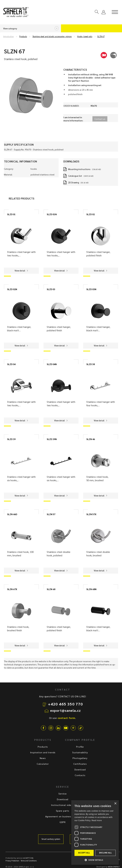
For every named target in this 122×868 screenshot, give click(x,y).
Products (23, 36)
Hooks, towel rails (85, 36)
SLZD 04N (52, 364)
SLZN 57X (91, 514)
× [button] (115, 804)
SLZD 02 (91, 214)
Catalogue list (75, 176)
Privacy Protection (12, 861)
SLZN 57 (51, 514)
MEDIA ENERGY (114, 867)
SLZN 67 (101, 36)
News (43, 758)
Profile (80, 747)
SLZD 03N (91, 289)
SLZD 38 (91, 364)
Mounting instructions (79, 169)
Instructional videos (63, 805)
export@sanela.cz (66, 710)
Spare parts (63, 811)
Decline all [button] (106, 853)
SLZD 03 (51, 289)
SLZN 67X (12, 589)
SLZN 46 (91, 439)
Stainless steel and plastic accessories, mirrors (52, 36)
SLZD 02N (12, 289)
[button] (95, 860)
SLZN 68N (91, 589)
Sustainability (80, 752)
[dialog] (95, 833)
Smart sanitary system (51, 839)
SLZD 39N (52, 439)
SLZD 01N (52, 214)
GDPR (63, 822)
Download (80, 769)
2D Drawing (74, 182)
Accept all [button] (84, 853)
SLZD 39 (11, 439)
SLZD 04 (11, 364)
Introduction (8, 36)
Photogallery (80, 758)
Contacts (80, 775)
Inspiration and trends (43, 752)
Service (63, 794)
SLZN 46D (12, 514)
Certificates (80, 764)
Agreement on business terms (63, 816)
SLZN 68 (51, 589)
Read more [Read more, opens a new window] (97, 820)
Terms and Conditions (29, 861)
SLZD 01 (11, 214)
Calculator (43, 764)
